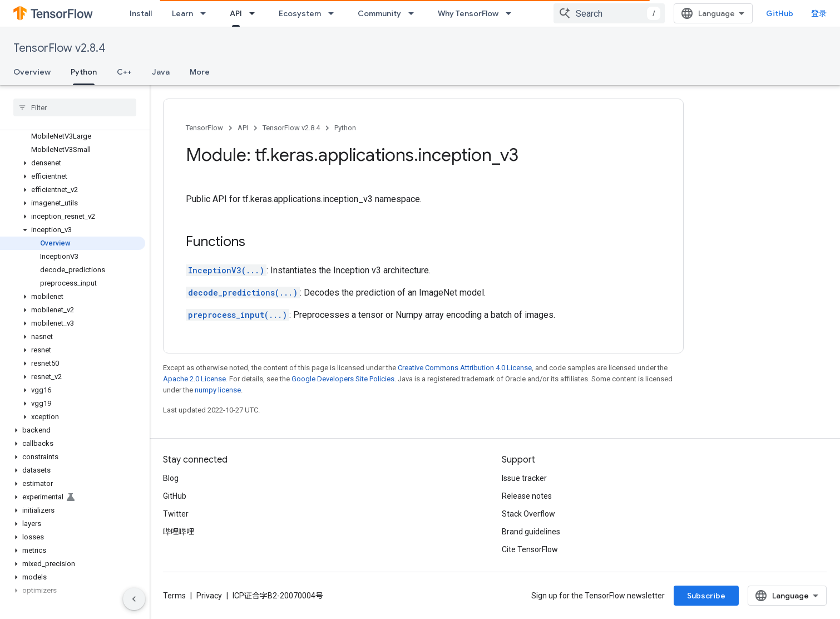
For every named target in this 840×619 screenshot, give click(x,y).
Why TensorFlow (468, 13)
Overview (32, 72)
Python (345, 128)
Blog (171, 478)
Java (161, 72)
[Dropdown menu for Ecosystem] (334, 13)
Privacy (209, 596)
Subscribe (706, 596)
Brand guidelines (531, 532)
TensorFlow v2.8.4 (59, 48)
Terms (174, 596)
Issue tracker (524, 478)
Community (379, 13)
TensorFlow (204, 128)
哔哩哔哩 (179, 532)
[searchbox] (75, 107)
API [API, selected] (236, 13)
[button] (73, 163)
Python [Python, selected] (84, 72)
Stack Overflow (528, 514)
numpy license (218, 390)
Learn (182, 13)
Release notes (527, 496)
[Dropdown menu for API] (255, 13)
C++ (124, 72)
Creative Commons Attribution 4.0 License (465, 368)
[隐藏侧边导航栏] (134, 599)
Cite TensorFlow (530, 549)
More (200, 72)
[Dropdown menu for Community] (414, 13)
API (243, 128)
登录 (819, 13)
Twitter (176, 514)
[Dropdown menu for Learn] (206, 13)
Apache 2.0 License (194, 379)
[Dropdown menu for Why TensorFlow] (512, 13)
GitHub (780, 13)
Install (141, 13)
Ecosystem (300, 13)
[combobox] (609, 13)
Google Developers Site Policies (343, 379)
